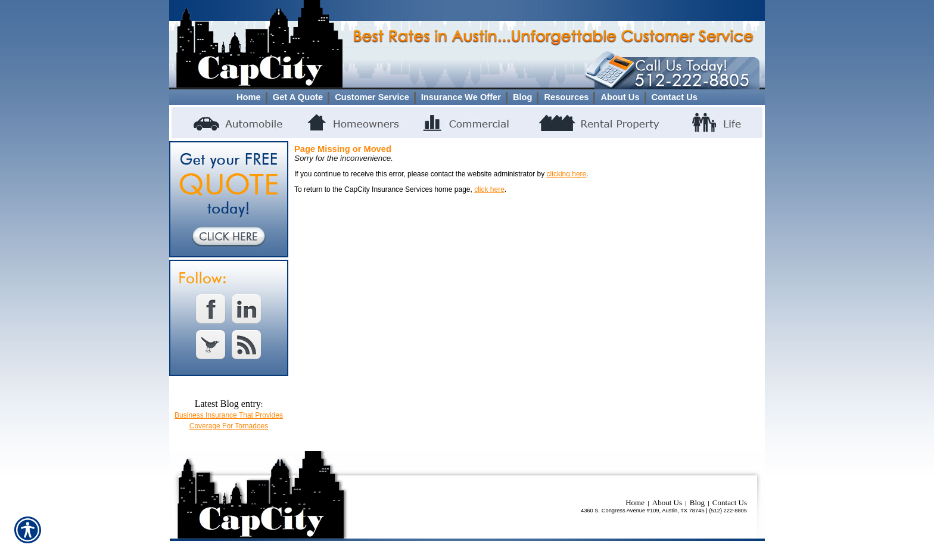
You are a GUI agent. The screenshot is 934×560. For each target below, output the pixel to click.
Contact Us (730, 503)
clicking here (567, 174)
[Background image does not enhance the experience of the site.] (467, 97)
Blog (697, 503)
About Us (667, 503)
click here (489, 189)
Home (635, 503)
